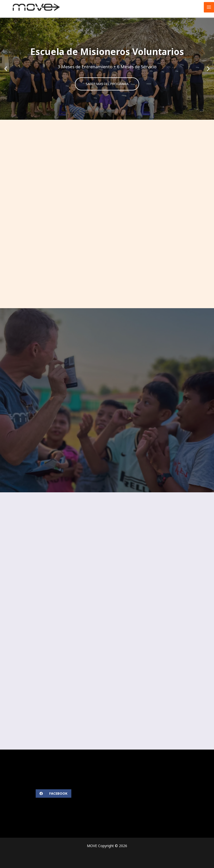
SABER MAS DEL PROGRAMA (107, 84)
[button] (6, 69)
